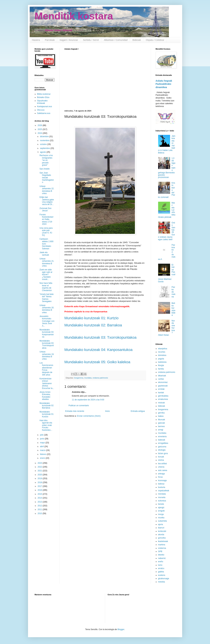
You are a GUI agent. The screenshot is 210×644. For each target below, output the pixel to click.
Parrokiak (50, 40)
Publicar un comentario (79, 406)
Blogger (121, 629)
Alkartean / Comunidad (116, 40)
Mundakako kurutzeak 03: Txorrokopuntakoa (101, 337)
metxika (162, 582)
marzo (43, 450)
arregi (161, 430)
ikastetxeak (163, 541)
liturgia (161, 365)
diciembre (45, 136)
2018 (40, 482)
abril (42, 446)
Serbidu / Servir (91, 40)
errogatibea (163, 443)
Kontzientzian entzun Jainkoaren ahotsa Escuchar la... (47, 383)
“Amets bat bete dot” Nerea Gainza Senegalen (46, 298)
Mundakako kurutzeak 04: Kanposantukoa (99, 350)
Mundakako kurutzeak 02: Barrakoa (93, 325)
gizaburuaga (164, 578)
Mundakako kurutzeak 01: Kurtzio (92, 318)
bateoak (162, 440)
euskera (162, 575)
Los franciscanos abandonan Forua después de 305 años (46, 369)
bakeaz (161, 484)
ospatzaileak (164, 491)
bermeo (162, 426)
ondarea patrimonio (100, 378)
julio (42, 435)
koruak (161, 457)
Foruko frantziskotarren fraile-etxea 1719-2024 (46, 219)
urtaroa (161, 467)
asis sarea (163, 470)
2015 (40, 494)
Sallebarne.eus (44, 113)
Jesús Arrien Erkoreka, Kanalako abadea (45, 396)
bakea (161, 416)
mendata (162, 494)
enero (43, 458)
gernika (161, 413)
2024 (40, 133)
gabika (161, 572)
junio (42, 439)
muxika (161, 518)
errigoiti (161, 511)
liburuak (162, 420)
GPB (160, 551)
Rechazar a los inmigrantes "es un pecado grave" (46, 160)
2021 (40, 471)
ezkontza (162, 501)
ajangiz (161, 508)
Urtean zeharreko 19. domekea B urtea (47, 355)
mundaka (88, 378)
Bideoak (137, 40)
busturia (162, 487)
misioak (162, 403)
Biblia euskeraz (44, 94)
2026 (40, 125)
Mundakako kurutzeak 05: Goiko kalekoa (97, 362)
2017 (40, 486)
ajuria (161, 524)
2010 (40, 513)
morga (161, 514)
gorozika (162, 538)
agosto (43, 152)
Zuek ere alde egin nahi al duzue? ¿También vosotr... (46, 274)
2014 (40, 498)
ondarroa (162, 548)
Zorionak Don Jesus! (45, 209)
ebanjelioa (163, 349)
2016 (40, 490)
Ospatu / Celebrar (155, 40)
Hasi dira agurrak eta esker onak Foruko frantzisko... (46, 425)
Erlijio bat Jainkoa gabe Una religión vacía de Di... (47, 201)
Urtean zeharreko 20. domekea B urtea (47, 309)
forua (160, 477)
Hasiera (36, 40)
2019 (40, 478)
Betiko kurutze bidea (173, 309)
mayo (43, 443)
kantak (161, 393)
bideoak (162, 406)
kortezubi (162, 531)
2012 (40, 506)
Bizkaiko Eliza (43, 97)
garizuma (162, 447)
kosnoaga (162, 480)
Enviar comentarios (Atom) (89, 416)
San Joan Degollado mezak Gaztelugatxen (47, 178)
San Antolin (45, 169)
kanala (161, 504)
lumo (160, 565)
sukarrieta (163, 521)
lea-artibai (163, 464)
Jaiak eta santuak (44, 254)
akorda (161, 535)
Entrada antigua (138, 411)
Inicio (107, 411)
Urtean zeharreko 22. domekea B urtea (47, 190)
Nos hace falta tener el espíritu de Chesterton (46, 287)
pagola (161, 359)
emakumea (163, 399)
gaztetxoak (163, 386)
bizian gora (163, 453)
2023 (40, 463)
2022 (40, 467)
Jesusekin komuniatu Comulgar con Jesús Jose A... (47, 321)
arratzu (161, 568)
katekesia (162, 362)
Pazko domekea (173, 292)
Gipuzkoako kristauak (42, 102)
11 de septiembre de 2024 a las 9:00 (88, 400)
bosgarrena (79, 378)
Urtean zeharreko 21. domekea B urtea (47, 262)
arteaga (162, 474)
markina (162, 545)
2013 (40, 502)
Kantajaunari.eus (45, 106)
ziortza (161, 460)
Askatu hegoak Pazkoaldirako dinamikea (164, 84)
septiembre (45, 148)
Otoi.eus (41, 110)
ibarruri (161, 528)
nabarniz (162, 558)
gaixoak (162, 423)
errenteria (162, 437)
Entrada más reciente (75, 411)
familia (161, 369)
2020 (40, 475)
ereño (161, 562)
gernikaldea (163, 396)
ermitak (161, 389)
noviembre (45, 140)
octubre (44, 144)
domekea (162, 355)
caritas (161, 379)
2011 (40, 509)
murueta (162, 497)
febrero (43, 454)
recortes (162, 352)
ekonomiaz (163, 382)
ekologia (162, 450)
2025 (40, 129)
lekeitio (161, 555)
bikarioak (162, 376)
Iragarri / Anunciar (69, 40)
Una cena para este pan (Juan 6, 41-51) (46, 232)
